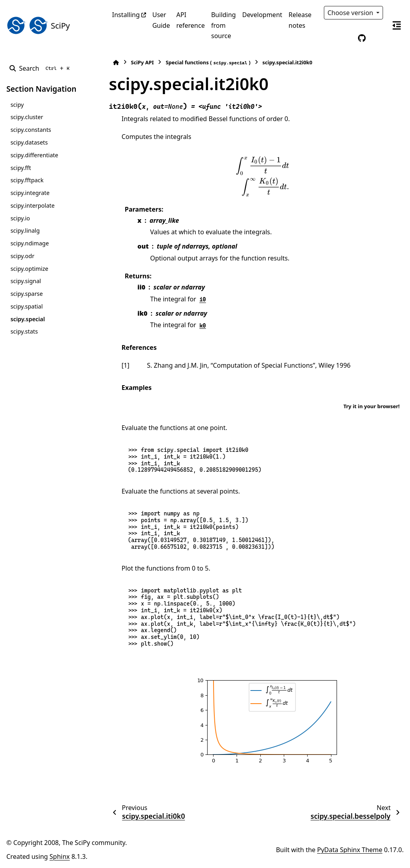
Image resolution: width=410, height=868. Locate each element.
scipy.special (28, 319)
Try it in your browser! (372, 406)
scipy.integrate (30, 193)
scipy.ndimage (30, 243)
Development (262, 15)
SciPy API (142, 62)
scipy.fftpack (27, 180)
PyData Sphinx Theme (350, 850)
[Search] (41, 68)
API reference (191, 20)
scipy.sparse (26, 294)
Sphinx (60, 856)
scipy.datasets (29, 142)
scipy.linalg (25, 231)
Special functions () (208, 63)
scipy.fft (21, 168)
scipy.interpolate (32, 205)
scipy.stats (24, 331)
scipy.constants (31, 130)
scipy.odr (22, 256)
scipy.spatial (26, 306)
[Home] (116, 63)
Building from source (223, 25)
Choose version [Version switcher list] (351, 13)
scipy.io (20, 218)
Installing (126, 15)
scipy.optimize (29, 269)
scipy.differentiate (34, 155)
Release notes (300, 20)
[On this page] (397, 25)
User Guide (161, 20)
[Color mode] (345, 38)
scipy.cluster (27, 117)
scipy (17, 105)
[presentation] (263, 176)
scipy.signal (26, 281)
